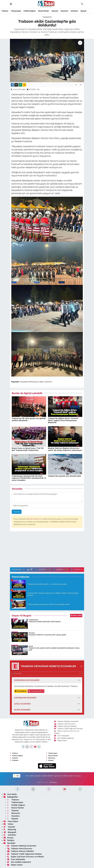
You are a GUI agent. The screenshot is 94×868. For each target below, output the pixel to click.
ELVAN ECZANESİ (22, 710)
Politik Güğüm (30, 11)
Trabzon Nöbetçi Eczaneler (66, 721)
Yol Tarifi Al (21, 691)
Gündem (74, 11)
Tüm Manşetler (62, 736)
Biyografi (10, 832)
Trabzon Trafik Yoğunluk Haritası (69, 729)
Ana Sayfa (10, 794)
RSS (17, 776)
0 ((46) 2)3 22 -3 (36, 691)
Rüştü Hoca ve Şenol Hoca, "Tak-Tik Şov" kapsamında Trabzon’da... (28, 449)
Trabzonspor (16, 11)
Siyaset (83, 11)
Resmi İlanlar (44, 11)
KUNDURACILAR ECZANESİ (27, 680)
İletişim (9, 840)
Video (8, 824)
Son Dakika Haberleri (64, 738)
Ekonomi (64, 11)
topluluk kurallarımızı (35, 519)
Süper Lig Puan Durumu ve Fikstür (26, 857)
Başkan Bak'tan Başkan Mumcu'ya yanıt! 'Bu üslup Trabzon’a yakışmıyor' (65, 449)
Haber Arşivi (61, 740)
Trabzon (5, 11)
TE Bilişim (53, 782)
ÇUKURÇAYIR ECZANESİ (25, 698)
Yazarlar (55, 11)
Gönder (17, 512)
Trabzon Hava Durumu (65, 724)
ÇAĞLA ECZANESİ (22, 704)
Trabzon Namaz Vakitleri (66, 726)
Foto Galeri (11, 821)
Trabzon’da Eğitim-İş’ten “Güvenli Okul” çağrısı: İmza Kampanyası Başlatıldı (63, 420)
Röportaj (10, 829)
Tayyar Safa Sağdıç (19, 89)
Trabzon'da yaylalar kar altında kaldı (64, 476)
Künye (9, 838)
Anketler (10, 835)
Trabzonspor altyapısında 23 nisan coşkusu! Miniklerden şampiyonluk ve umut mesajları (29, 478)
